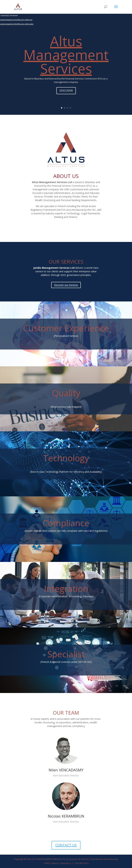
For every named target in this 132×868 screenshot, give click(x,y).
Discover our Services (66, 285)
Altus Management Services (66, 55)
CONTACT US (66, 845)
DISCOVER (66, 91)
